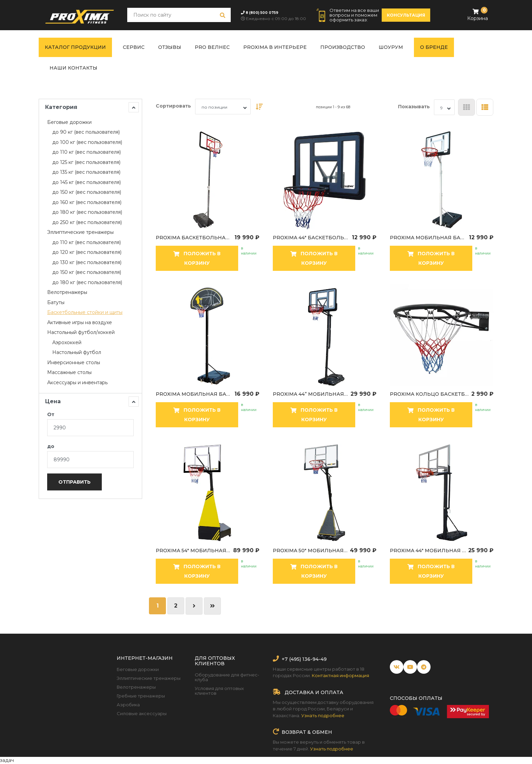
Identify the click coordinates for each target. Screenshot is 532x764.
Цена (92, 402)
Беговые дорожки (138, 669)
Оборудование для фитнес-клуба (227, 677)
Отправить (74, 482)
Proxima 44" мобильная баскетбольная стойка (428, 551)
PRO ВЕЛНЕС (212, 47)
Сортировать (173, 106)
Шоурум (391, 47)
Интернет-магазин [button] (145, 658)
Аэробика (128, 705)
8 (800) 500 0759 (262, 13)
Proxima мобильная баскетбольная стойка (429, 238)
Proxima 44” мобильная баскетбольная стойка (311, 394)
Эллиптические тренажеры (149, 678)
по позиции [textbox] (214, 107)
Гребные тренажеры (141, 696)
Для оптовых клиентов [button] (215, 661)
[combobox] (223, 107)
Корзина (478, 14)
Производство (343, 47)
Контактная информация (340, 675)
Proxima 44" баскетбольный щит (311, 238)
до (51, 446)
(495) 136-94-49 (307, 659)
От (51, 414)
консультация (406, 15)
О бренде (434, 47)
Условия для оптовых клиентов (219, 691)
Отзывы (170, 47)
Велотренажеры (136, 687)
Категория (92, 107)
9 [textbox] (442, 108)
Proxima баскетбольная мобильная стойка (194, 238)
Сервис (134, 47)
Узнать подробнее (323, 715)
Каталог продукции (75, 47)
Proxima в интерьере (275, 47)
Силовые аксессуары (142, 713)
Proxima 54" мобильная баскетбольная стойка (194, 551)
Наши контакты (73, 68)
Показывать (414, 107)
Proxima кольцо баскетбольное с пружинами (430, 394)
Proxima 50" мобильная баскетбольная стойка (310, 551)
